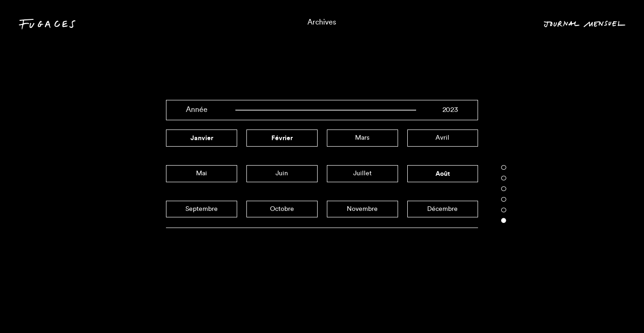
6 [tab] (504, 221)
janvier (202, 138)
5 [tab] (504, 210)
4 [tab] (504, 199)
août (443, 173)
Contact (40, 310)
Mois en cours (592, 308)
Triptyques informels (322, 308)
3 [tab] (504, 189)
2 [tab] (504, 178)
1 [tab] (504, 167)
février (282, 138)
